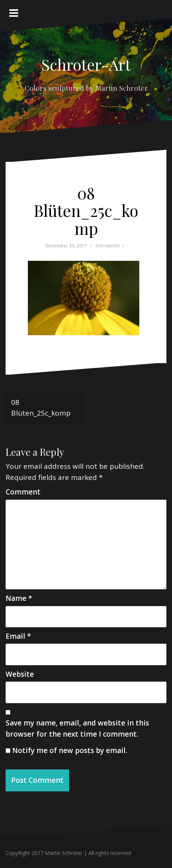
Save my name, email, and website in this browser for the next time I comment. (77, 728)
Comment (23, 492)
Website (20, 674)
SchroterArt (108, 246)
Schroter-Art (86, 64)
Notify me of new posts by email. (70, 750)
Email (18, 636)
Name (19, 598)
